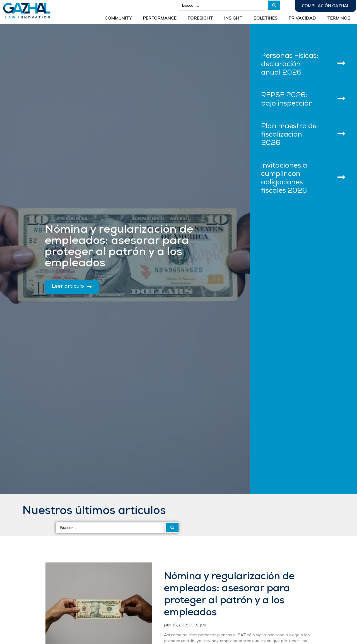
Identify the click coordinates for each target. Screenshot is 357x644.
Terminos (339, 18)
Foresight (200, 18)
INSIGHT (233, 18)
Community (118, 18)
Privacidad (302, 18)
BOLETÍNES (266, 18)
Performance (160, 18)
